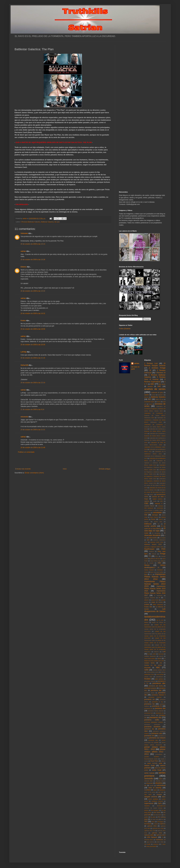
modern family (149, 663)
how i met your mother (157, 572)
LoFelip (24, 352)
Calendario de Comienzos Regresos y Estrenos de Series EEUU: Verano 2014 (155, 409)
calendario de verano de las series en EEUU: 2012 (155, 492)
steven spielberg (153, 799)
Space (155, 790)
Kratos (23, 321)
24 (150, 370)
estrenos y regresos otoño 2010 (154, 547)
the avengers (155, 810)
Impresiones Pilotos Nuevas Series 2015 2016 (155, 589)
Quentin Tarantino (152, 757)
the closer (157, 812)
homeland (160, 570)
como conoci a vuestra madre (154, 510)
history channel (149, 570)
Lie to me (160, 620)
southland (147, 790)
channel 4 (159, 504)
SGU (161, 779)
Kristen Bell (148, 607)
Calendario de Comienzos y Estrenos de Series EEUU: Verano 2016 (155, 440)
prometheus (159, 754)
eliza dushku (153, 538)
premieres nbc (155, 717)
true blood (148, 824)
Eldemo (24, 267)
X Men (163, 844)
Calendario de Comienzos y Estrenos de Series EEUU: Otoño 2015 (155, 431)
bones (159, 402)
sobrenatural (161, 785)
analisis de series (155, 389)
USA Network (152, 837)
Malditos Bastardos (150, 656)
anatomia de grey (157, 392)
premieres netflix (152, 720)
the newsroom (157, 815)
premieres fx (157, 706)
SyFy (160, 803)
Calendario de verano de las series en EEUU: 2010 (155, 485)
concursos (147, 513)
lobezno (157, 652)
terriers (146, 810)
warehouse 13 (161, 840)
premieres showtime (152, 727)
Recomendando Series (151, 759)
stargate (159, 794)
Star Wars (148, 794)
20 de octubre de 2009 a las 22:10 (33, 383)
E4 (159, 524)
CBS (146, 503)
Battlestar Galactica (48, 222)
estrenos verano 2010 (153, 544)
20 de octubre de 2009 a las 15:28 (33, 260)
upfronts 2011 (152, 826)
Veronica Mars (149, 840)
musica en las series (153, 665)
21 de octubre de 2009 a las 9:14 (32, 409)
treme (153, 822)
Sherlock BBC (149, 781)
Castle (155, 501)
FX (150, 556)
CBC (161, 501)
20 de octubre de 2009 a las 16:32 (33, 313)
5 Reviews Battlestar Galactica (30, 222)
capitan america (158, 499)
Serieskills (149, 779)
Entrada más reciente (23, 469)
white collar (160, 842)
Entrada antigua (105, 469)
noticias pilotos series (152, 672)
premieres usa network (157, 738)
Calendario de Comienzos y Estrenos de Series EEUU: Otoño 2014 (155, 427)
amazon (150, 386)
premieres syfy (157, 733)
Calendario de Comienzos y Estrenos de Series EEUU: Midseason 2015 (155, 415)
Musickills (147, 668)
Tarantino (147, 806)
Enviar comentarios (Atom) (34, 473)
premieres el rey (157, 702)
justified (147, 604)
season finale (149, 765)
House (146, 572)
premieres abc (159, 683)
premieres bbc (156, 690)
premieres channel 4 (158, 695)
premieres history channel (156, 711)
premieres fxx (148, 708)
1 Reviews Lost (151, 363)
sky (145, 785)
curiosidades (157, 513)
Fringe (163, 554)
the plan (57, 222)
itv (159, 598)
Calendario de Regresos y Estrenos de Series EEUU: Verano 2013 (155, 481)
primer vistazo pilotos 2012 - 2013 (155, 752)
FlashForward (149, 549)
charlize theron (149, 506)
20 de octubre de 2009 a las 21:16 (33, 358)
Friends (154, 554)
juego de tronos (157, 602)
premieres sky (149, 729)
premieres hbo (160, 708)
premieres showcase (152, 724)
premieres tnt (149, 736)
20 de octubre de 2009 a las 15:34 (33, 291)
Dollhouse (148, 524)
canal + (152, 494)
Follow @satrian (125, 329)
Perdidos (147, 679)
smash (152, 785)
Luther (154, 654)
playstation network (150, 681)
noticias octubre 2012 (159, 670)
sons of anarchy (155, 788)
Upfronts (163, 824)
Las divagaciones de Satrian (155, 610)
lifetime (146, 622)
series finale (157, 770)
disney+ (147, 522)
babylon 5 (161, 395)
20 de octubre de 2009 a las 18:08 (33, 329)
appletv (147, 395)
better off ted (159, 399)
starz (164, 797)
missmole (24, 417)
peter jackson (159, 679)
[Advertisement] (63, 461)
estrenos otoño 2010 (157, 542)
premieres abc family (156, 686)
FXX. (157, 556)
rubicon (163, 761)
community (160, 508)
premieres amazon (150, 688)
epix (148, 540)
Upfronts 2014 (161, 835)
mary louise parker (150, 658)
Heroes (147, 565)
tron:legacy (160, 822)
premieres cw (149, 699)
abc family (162, 384)
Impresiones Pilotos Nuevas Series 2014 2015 (155, 584)
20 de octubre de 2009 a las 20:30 (33, 345)
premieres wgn (153, 740)
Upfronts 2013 (149, 835)
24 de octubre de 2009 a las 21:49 (33, 448)
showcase (150, 783)
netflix (146, 670)
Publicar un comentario (26, 452)
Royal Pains (154, 761)
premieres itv (159, 713)
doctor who (158, 522)
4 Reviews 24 (160, 373)
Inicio (65, 469)
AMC (159, 386)
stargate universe (151, 797)
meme (159, 658)
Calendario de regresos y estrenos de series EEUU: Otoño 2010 (155, 463)
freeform (151, 551)
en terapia (163, 538)
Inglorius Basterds (150, 598)
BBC (150, 399)
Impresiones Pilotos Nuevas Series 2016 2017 (155, 593)
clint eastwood (149, 508)
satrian (23, 251)
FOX (163, 549)
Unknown (24, 233)
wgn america (150, 842)
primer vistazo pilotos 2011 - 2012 (155, 748)
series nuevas (149, 773)
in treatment (158, 595)
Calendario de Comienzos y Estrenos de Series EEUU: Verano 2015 (155, 436)
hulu (146, 574)
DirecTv (161, 519)
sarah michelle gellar (155, 763)
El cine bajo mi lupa (155, 530)
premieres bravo (149, 693)
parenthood (160, 677)
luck (149, 654)
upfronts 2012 (157, 833)
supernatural (149, 803)
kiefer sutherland (158, 604)
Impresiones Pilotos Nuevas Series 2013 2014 (155, 577)
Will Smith (147, 844)
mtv (161, 663)
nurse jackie (160, 674)
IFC (151, 574)
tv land (156, 824)
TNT (146, 822)
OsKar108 (24, 365)
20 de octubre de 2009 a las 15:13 (33, 244)
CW (146, 515)
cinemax (161, 506)
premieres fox (149, 704)
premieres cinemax (155, 697)
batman (146, 397)
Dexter (153, 519)
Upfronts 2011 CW (150, 831)
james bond (155, 600)
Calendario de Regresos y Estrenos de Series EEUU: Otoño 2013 (155, 476)
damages (155, 515)
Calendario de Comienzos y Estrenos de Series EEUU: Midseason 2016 (155, 420)
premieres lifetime (150, 715)
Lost (164, 652)
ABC (152, 384)
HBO (159, 563)
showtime (159, 783)
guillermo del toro (155, 559)
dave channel (154, 517)
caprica (147, 501)
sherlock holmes (161, 781)
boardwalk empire (149, 402)
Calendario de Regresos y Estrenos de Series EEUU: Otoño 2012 (155, 472)
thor (162, 819)
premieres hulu (149, 713)
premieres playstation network (154, 722)
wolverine (156, 844)
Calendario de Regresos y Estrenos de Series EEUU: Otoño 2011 (155, 467)
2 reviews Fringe (157, 368)
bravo (150, 404)
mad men (161, 654)
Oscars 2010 (148, 677)
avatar (153, 395)
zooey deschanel (151, 846)
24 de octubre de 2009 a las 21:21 (33, 430)
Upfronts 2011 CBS (158, 828)
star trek (161, 792)
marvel (161, 656)
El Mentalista (156, 533)
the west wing (154, 819)
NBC (158, 667)
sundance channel (157, 801)
